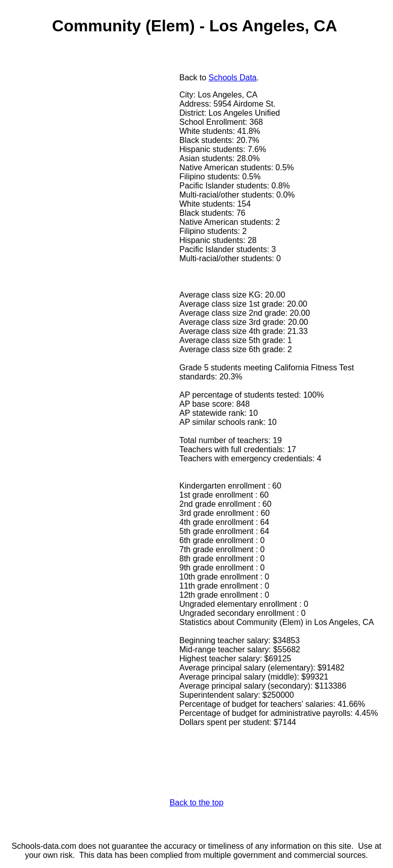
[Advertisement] (92, 145)
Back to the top (197, 803)
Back (188, 78)
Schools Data (233, 78)
